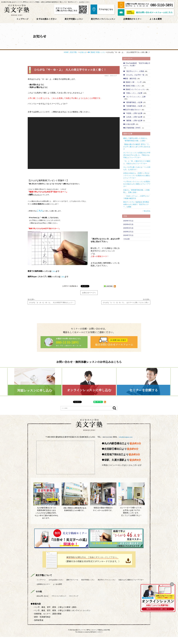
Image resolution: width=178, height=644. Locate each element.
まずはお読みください (46, 19)
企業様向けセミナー (132, 19)
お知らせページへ (89, 290)
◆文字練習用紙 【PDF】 (132, 128)
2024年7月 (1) (128, 235)
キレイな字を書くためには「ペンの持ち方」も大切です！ (137, 168)
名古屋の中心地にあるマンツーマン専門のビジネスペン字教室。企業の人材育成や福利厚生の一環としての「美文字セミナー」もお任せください (46, 2)
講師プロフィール (80, 587)
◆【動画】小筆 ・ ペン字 (132, 82)
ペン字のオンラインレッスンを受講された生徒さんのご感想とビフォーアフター (137, 184)
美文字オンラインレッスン (103, 19)
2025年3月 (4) (128, 228)
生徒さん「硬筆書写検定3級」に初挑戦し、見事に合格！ (136, 191)
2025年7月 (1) (128, 221)
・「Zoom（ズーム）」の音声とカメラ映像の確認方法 (136, 197)
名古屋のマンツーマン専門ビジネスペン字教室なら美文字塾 (91, 637)
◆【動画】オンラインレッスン (134, 89)
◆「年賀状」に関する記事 (133, 113)
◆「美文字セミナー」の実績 (134, 71)
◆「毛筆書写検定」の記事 (133, 106)
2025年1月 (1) (128, 232)
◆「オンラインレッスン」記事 (134, 97)
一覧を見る (146, 211)
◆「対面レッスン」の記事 (133, 93)
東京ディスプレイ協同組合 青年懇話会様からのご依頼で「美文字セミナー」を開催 (136, 204)
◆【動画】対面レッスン (132, 86)
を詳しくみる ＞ (157, 609)
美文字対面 (100, 587)
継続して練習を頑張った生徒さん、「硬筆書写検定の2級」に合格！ (136, 139)
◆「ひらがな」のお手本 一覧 (134, 75)
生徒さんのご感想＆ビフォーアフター (52, 591)
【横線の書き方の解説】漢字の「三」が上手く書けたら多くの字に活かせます (137, 147)
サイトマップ (82, 603)
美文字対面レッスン (74, 19)
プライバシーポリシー (64, 603)
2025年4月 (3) (128, 224)
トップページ (22, 19)
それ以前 (126, 239)
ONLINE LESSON (148, 596)
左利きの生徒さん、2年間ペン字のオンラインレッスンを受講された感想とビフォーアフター (137, 176)
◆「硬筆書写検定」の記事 (133, 102)
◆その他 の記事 (129, 124)
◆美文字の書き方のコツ (132, 110)
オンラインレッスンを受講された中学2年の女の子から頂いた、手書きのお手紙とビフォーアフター (137, 155)
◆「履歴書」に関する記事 (133, 121)
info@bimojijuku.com (127, 445)
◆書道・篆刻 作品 (130, 78)
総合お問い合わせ (44, 603)
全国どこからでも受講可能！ (157, 604)
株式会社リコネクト (97, 639)
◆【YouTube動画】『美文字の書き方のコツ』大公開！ (137, 64)
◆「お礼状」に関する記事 (133, 117)
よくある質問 (156, 19)
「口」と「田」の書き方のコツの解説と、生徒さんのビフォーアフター (137, 162)
